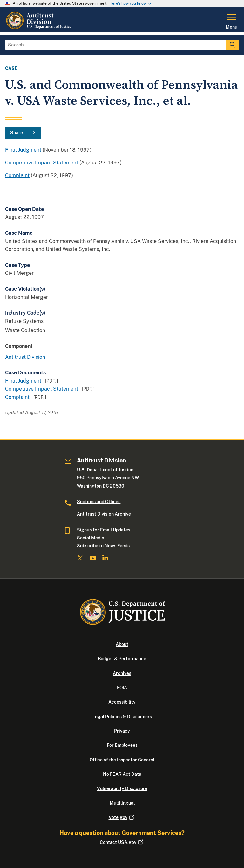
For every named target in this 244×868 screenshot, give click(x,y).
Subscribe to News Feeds (103, 546)
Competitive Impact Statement (42, 163)
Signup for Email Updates (104, 530)
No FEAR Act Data (122, 774)
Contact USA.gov (122, 842)
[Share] (23, 133)
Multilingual (122, 803)
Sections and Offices (99, 502)
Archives (122, 673)
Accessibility (122, 702)
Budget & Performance (122, 659)
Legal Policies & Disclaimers (122, 717)
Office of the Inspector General (122, 760)
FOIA (122, 688)
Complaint (17, 175)
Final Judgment (23, 150)
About (122, 644)
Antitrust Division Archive (104, 514)
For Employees (122, 745)
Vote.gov (122, 817)
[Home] (39, 28)
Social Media (91, 538)
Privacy (122, 731)
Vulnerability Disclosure (122, 788)
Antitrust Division (25, 357)
